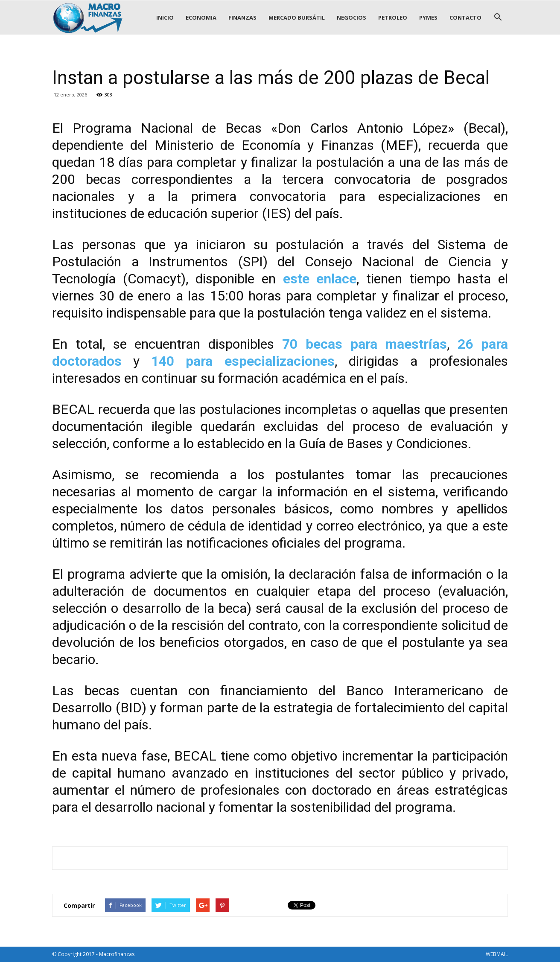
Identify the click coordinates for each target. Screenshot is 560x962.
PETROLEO (393, 17)
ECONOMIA (201, 17)
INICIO (165, 17)
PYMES (428, 17)
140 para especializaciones (243, 361)
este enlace (320, 279)
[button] (498, 17)
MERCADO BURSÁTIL (297, 17)
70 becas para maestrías (365, 344)
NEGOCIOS (351, 17)
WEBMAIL (497, 954)
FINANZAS (242, 17)
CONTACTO (465, 17)
